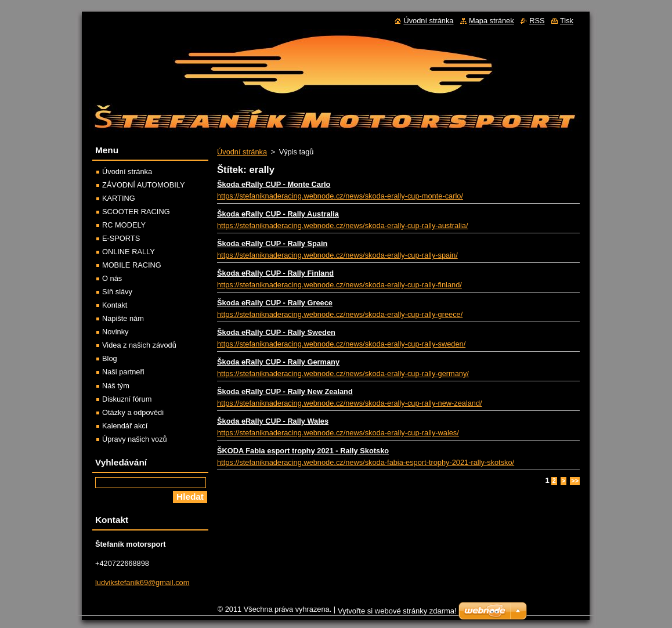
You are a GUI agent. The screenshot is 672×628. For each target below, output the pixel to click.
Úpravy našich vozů (135, 439)
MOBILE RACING (132, 265)
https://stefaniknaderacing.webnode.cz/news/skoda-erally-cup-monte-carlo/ (340, 196)
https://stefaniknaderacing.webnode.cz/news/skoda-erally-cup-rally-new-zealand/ (350, 403)
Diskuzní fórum (127, 399)
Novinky (115, 332)
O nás (112, 278)
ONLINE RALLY (129, 252)
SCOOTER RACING (136, 212)
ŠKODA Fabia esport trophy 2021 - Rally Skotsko (303, 451)
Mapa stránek (492, 21)
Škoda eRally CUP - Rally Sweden (276, 332)
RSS (537, 21)
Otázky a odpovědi (133, 412)
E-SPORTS (121, 238)
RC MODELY (124, 225)
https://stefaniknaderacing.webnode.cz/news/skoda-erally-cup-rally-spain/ (337, 255)
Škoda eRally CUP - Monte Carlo (274, 184)
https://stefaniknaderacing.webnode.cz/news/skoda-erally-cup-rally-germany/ (343, 373)
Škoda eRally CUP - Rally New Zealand (285, 391)
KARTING (119, 198)
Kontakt (115, 305)
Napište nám (123, 318)
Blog (110, 358)
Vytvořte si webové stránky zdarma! (397, 614)
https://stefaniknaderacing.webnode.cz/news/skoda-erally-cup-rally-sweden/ (341, 344)
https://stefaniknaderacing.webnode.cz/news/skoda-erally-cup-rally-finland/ (339, 285)
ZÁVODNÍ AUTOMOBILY (143, 185)
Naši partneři (123, 372)
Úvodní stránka (242, 152)
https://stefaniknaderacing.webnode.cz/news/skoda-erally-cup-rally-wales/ (338, 433)
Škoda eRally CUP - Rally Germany (278, 362)
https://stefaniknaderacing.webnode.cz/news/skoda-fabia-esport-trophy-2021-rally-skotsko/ (366, 462)
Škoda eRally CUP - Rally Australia (278, 214)
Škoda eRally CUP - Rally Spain (272, 243)
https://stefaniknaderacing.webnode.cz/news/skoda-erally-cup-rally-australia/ (342, 225)
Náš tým (116, 386)
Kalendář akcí (125, 426)
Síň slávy (117, 292)
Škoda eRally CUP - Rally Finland (275, 273)
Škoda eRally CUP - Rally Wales (273, 421)
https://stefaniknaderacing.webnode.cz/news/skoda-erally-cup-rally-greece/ (340, 314)
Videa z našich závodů (139, 345)
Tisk (567, 21)
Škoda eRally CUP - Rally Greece (275, 303)
